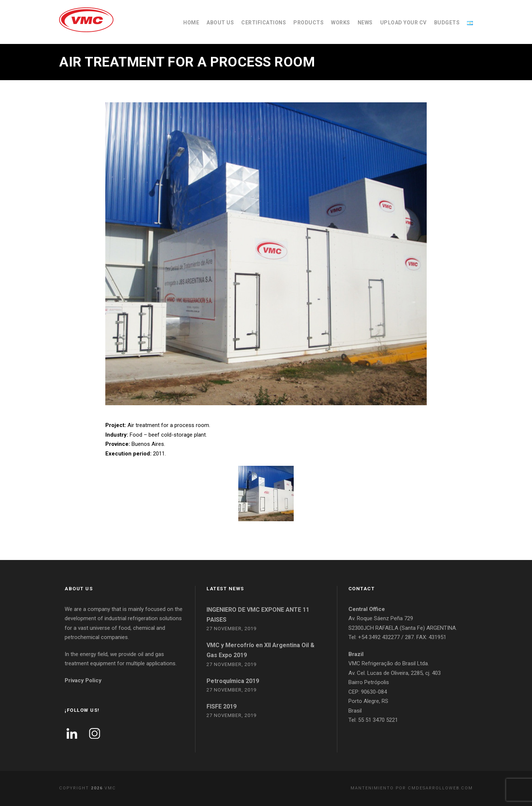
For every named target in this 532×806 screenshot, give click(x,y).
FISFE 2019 (221, 706)
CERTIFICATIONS (264, 23)
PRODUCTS (308, 23)
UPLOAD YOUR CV (403, 23)
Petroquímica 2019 (233, 681)
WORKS (341, 23)
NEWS (365, 23)
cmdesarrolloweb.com (440, 788)
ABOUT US (220, 23)
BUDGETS (447, 23)
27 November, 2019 (231, 629)
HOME (191, 23)
